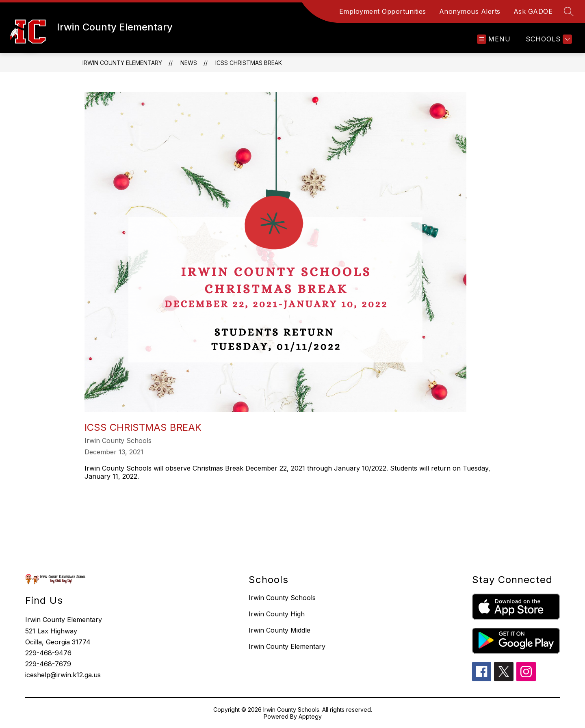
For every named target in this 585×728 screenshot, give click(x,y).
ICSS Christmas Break (249, 63)
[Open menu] (494, 39)
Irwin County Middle (279, 630)
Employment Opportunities (383, 11)
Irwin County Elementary (122, 63)
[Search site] (569, 11)
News (189, 63)
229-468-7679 (48, 664)
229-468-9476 (48, 653)
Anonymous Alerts (470, 11)
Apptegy (310, 716)
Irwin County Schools (282, 598)
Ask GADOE (533, 11)
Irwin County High (277, 614)
